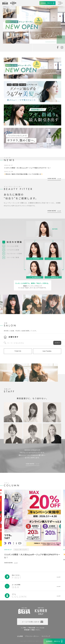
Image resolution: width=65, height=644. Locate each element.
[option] (34, 25)
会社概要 (20, 636)
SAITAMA (47, 351)
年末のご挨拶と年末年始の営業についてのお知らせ (23, 174)
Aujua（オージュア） (21, 549)
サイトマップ (46, 636)
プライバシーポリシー (32, 636)
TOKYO (18, 351)
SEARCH (57, 343)
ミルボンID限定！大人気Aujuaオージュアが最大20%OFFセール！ (28, 168)
